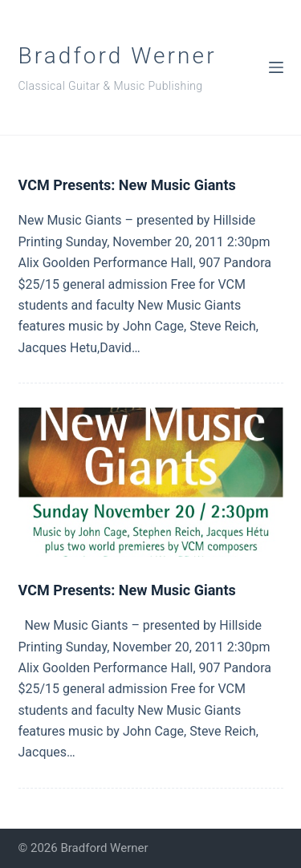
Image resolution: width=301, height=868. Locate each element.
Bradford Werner (118, 56)
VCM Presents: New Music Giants (127, 185)
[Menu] (276, 67)
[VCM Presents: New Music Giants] (151, 482)
